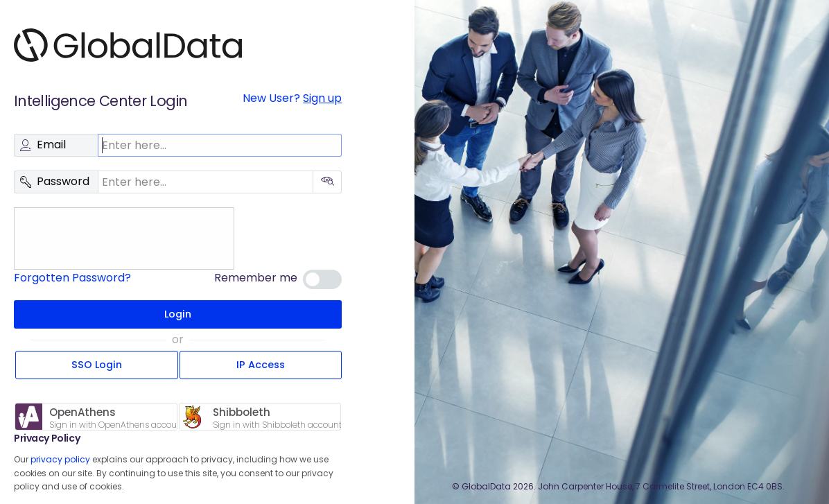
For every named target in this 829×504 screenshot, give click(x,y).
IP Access (261, 365)
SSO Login (97, 365)
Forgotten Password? (72, 278)
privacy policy (60, 459)
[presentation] (121, 238)
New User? (292, 98)
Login (178, 314)
